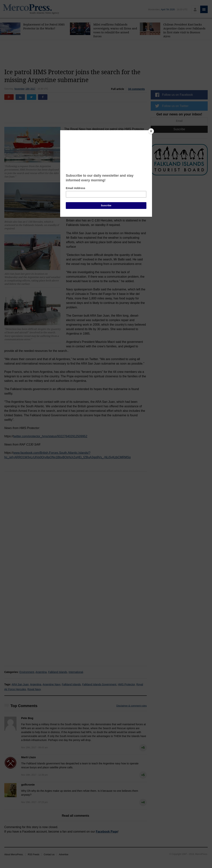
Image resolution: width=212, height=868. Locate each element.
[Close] (151, 131)
